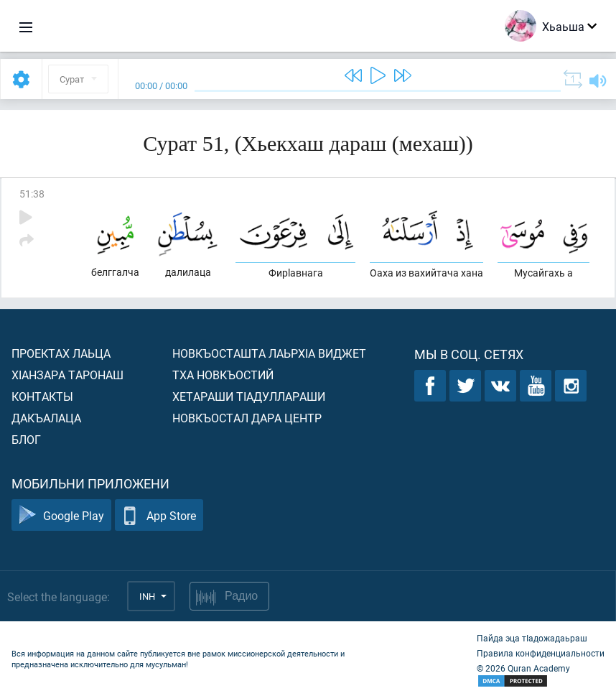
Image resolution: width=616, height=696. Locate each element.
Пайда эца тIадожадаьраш (532, 638)
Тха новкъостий (223, 375)
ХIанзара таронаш (67, 375)
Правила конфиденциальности (541, 653)
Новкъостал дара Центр (247, 418)
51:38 (32, 194)
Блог (26, 439)
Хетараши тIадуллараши (249, 396)
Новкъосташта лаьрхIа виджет (269, 353)
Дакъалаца (46, 418)
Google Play (61, 515)
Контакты (42, 396)
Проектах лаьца (61, 353)
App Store (159, 515)
